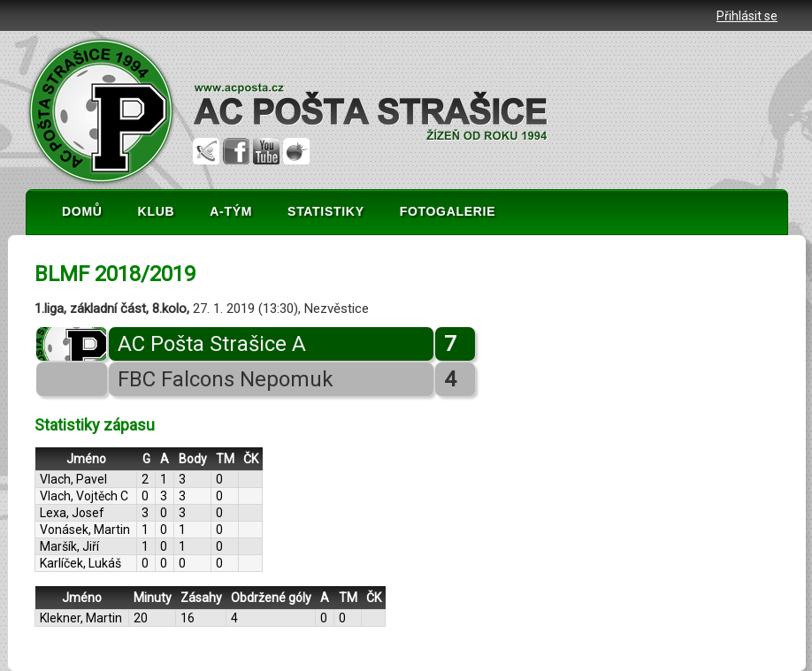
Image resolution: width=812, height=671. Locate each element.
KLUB (157, 211)
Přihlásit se (747, 16)
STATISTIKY (326, 211)
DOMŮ (82, 211)
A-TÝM (231, 211)
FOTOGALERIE (448, 211)
